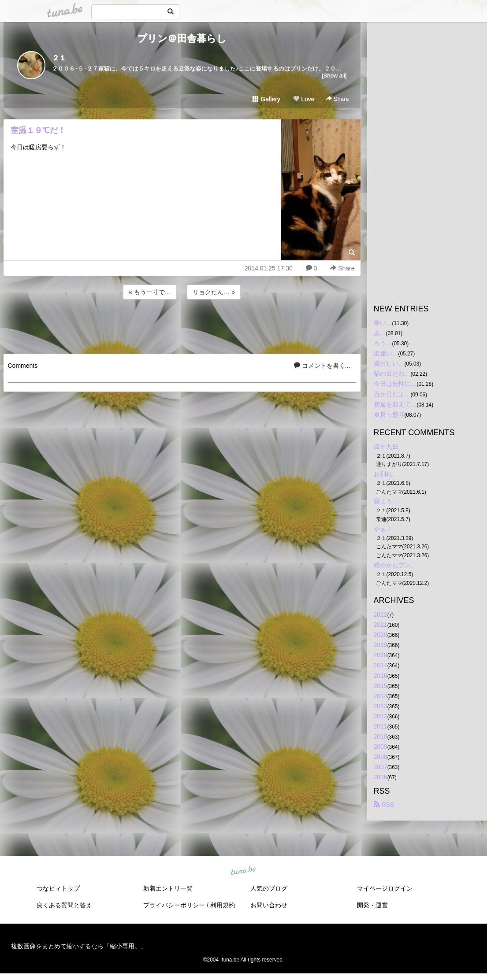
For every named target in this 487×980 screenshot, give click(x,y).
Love (304, 99)
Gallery (266, 99)
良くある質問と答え (64, 905)
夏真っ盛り (389, 414)
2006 (381, 777)
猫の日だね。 (392, 374)
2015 (381, 686)
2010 (381, 736)
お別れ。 (386, 474)
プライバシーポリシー (174, 905)
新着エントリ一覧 (168, 888)
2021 (381, 625)
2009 (381, 747)
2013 (381, 706)
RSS (384, 805)
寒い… (383, 323)
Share (337, 99)
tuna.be (243, 870)
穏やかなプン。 (395, 565)
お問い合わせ (269, 905)
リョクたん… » (214, 292)
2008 (381, 757)
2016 (381, 676)
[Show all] (334, 76)
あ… (380, 333)
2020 (381, 635)
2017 (381, 665)
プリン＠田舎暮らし (182, 39)
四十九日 (386, 447)
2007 (381, 767)
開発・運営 (372, 905)
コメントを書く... (322, 366)
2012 (381, 716)
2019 (381, 645)
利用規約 (223, 905)
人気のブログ (269, 888)
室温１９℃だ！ (38, 130)
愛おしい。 (389, 363)
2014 (381, 696)
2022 (381, 614)
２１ (59, 58)
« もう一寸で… (150, 292)
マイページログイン (385, 888)
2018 (381, 655)
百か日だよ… (392, 394)
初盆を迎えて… (395, 404)
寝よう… (386, 501)
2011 (381, 726)
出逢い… (386, 353)
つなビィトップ (58, 888)
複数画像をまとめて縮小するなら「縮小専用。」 (79, 946)
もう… (383, 343)
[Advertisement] (182, 325)
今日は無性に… (395, 384)
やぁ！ (383, 529)
